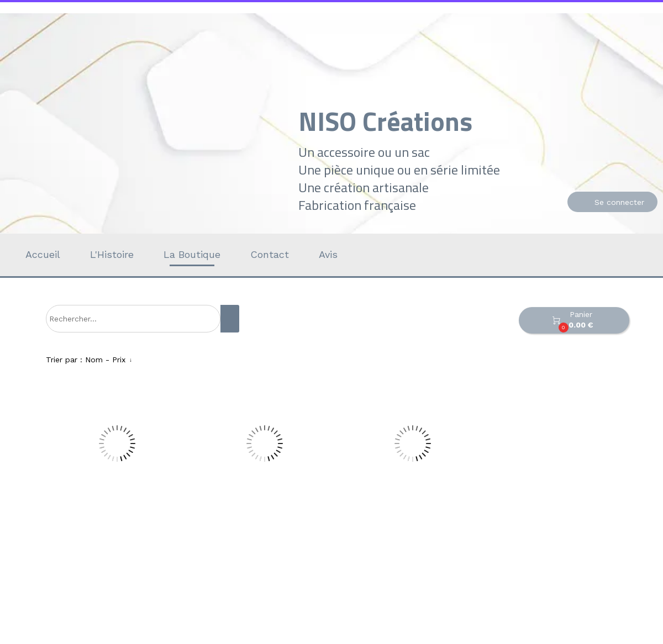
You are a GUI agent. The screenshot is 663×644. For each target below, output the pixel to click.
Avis (328, 254)
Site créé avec (217, 637)
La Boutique (192, 254)
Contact (270, 254)
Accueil (43, 254)
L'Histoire (112, 254)
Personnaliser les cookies (456, 637)
